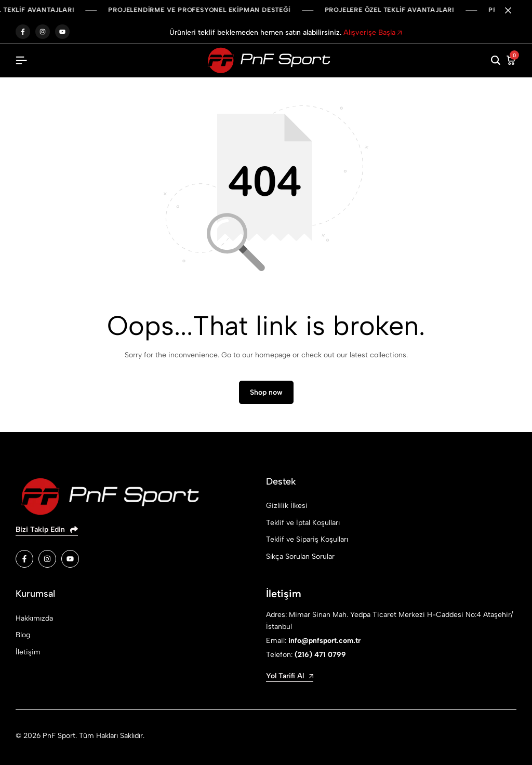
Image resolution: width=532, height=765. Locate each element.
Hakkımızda (34, 618)
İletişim (28, 652)
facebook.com (23, 32)
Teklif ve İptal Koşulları (303, 523)
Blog (23, 635)
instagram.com (43, 32)
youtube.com (62, 32)
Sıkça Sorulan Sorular (300, 556)
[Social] (24, 559)
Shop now (266, 392)
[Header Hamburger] (21, 61)
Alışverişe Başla (373, 32)
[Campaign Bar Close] (513, 10)
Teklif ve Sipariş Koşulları (307, 539)
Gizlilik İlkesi (287, 506)
